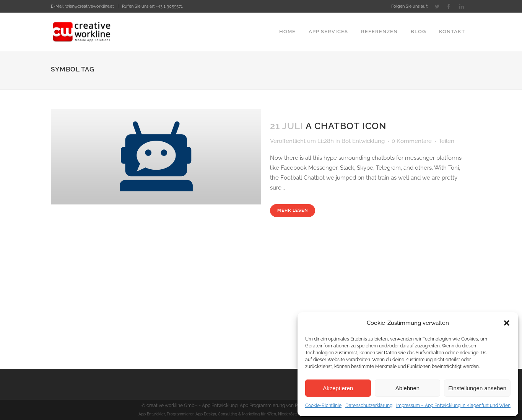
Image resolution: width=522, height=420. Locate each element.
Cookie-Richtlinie (323, 405)
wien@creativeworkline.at (90, 6)
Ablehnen (407, 388)
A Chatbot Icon (346, 126)
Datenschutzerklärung (369, 405)
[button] (507, 323)
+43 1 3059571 (169, 6)
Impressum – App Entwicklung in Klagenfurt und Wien (453, 405)
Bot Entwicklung (363, 141)
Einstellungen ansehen (477, 388)
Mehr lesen (293, 210)
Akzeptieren (338, 388)
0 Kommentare (412, 141)
